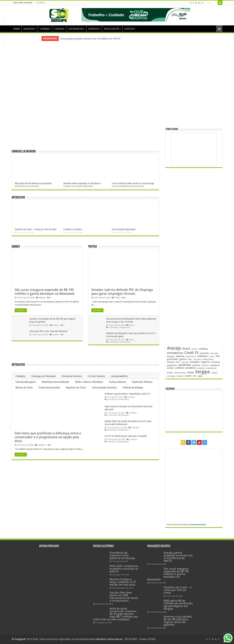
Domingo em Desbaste (44, 376)
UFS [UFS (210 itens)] (195, 376)
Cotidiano (20, 376)
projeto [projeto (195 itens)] (170, 373)
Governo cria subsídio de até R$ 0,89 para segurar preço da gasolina (178, 621)
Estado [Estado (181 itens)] (212, 356)
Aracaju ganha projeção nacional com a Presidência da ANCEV (90, 39)
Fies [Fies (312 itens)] (218, 356)
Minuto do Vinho (24, 388)
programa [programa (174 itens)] (201, 368)
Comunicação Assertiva (104, 388)
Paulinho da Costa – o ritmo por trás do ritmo (36, 229)
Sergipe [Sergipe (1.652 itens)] (203, 372)
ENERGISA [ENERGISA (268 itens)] (203, 356)
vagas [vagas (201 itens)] (200, 376)
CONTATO (130, 29)
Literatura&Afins (119, 376)
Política (93, 247)
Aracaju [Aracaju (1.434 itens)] (174, 348)
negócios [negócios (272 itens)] (205, 362)
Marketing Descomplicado (56, 382)
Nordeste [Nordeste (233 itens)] (216, 362)
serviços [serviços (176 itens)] (214, 373)
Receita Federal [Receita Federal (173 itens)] (180, 373)
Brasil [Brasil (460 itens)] (186, 349)
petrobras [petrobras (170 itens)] (205, 365)
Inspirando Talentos (142, 382)
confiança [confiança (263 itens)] (203, 349)
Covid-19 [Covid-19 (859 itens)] (191, 353)
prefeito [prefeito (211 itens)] (171, 368)
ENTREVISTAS (76, 29)
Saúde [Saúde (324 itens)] (191, 372)
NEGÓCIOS (29, 29)
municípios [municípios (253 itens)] (195, 362)
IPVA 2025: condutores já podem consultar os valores (124, 569)
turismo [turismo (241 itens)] (188, 376)
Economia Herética (72, 376)
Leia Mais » (21, 310)
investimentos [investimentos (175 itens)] (208, 359)
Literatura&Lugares (26, 382)
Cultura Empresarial (49, 388)
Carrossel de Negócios (24, 152)
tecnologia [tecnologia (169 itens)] (171, 376)
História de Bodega (133, 388)
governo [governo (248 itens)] (183, 359)
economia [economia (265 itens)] (204, 353)
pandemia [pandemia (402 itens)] (185, 365)
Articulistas (18, 198)
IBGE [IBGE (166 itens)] (190, 359)
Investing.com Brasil (198, 525)
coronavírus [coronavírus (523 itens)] (175, 353)
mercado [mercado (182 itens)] (185, 362)
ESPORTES (94, 29)
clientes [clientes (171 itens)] (194, 349)
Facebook (41, 3)
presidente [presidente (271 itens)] (191, 368)
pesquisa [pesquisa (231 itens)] (196, 365)
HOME (17, 29)
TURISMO (45, 29)
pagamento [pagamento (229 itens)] (172, 365)
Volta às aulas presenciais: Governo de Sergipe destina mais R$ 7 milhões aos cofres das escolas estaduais (116, 614)
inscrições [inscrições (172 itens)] (197, 359)
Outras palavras (117, 382)
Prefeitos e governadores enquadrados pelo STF (127, 394)
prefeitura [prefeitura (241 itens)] (180, 368)
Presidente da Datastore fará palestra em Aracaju (122, 555)
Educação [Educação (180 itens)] (214, 353)
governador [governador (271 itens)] (173, 359)
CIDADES (59, 29)
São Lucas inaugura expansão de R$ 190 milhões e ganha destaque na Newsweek (45, 292)
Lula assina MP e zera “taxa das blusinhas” (49, 331)
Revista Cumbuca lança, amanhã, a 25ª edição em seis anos (123, 582)
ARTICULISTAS (112, 29)
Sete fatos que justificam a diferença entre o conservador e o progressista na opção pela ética (48, 437)
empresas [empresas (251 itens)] (180, 356)
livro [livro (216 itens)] (178, 362)
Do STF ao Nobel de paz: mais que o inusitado (126, 436)
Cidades (16, 247)
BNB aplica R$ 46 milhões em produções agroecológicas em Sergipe (178, 605)
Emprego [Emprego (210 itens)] (171, 356)
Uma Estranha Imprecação (124, 229)
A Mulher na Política (72, 229)
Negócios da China (76, 388)
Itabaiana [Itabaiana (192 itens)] (171, 362)
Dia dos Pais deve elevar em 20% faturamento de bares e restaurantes (124, 597)
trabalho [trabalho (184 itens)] (180, 376)
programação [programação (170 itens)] (211, 368)
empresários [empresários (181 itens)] (191, 356)
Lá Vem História (96, 376)
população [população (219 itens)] (215, 365)
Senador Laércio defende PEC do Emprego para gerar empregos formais (122, 292)
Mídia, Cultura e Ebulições (89, 382)
